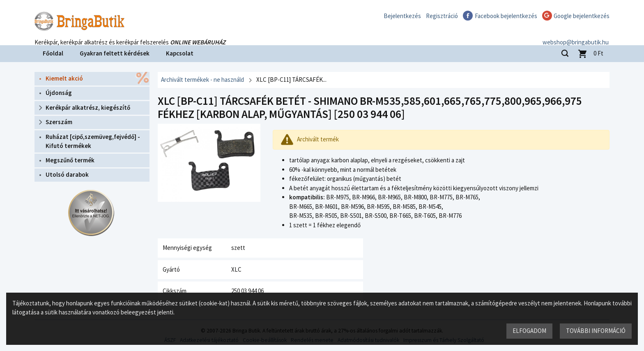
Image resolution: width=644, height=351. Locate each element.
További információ (596, 331)
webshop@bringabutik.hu (576, 34)
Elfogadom (529, 331)
